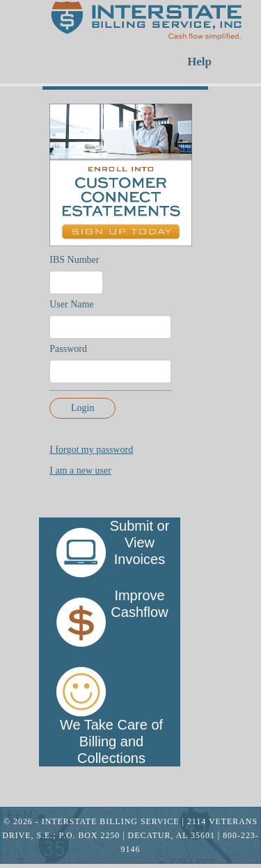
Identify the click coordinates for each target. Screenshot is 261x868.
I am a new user (80, 471)
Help (199, 62)
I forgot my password (91, 450)
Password (68, 349)
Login (82, 408)
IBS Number (74, 260)
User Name (71, 304)
